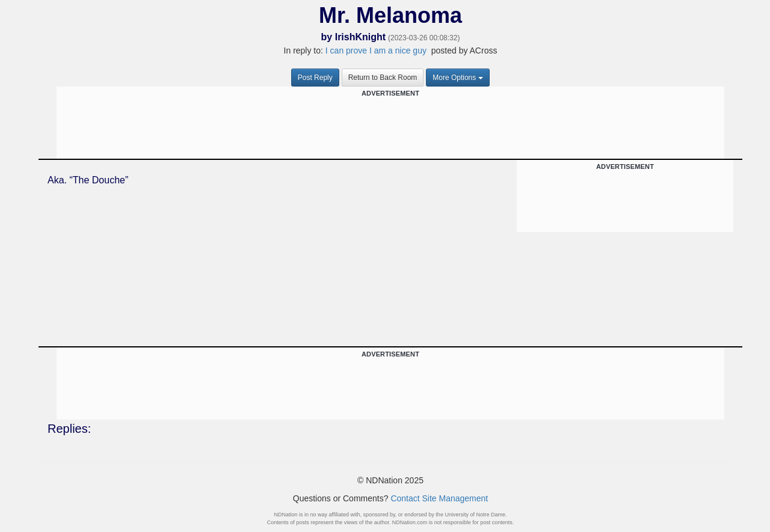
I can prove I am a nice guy (376, 50)
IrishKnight (360, 37)
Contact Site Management (439, 498)
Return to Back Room (383, 78)
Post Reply (315, 78)
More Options (458, 78)
